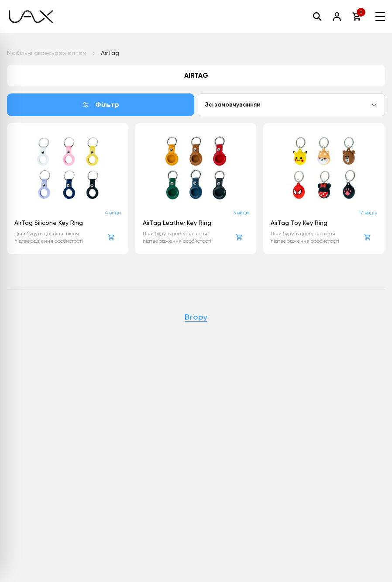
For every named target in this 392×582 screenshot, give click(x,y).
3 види (241, 213)
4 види (113, 213)
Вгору (196, 317)
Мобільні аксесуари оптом (47, 53)
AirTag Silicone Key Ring (49, 223)
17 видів (368, 213)
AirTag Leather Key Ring (177, 223)
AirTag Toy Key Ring (299, 223)
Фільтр (101, 105)
